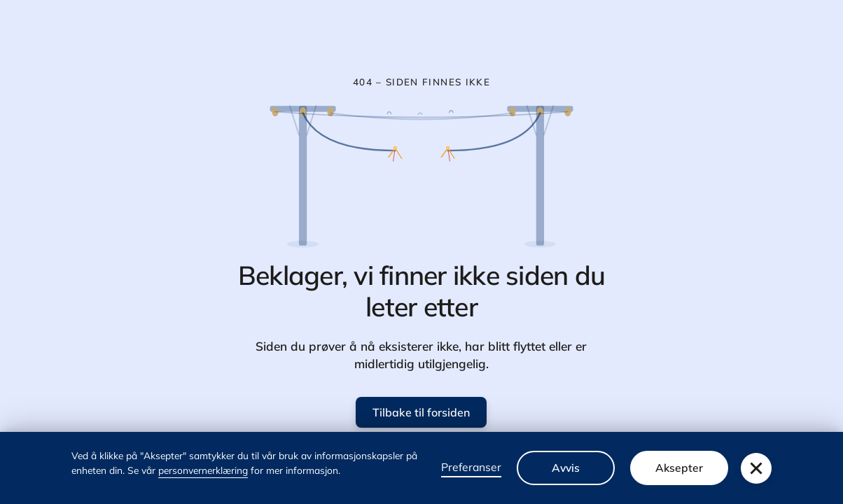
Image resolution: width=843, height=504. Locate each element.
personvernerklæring (203, 470)
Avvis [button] (566, 468)
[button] (756, 468)
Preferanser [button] (471, 467)
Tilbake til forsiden (421, 412)
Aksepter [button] (679, 468)
